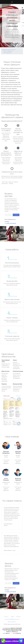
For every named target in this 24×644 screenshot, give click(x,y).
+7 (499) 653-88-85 (12, 26)
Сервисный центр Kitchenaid (9, 50)
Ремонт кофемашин (8, 51)
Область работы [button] (12, 622)
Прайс (12, 617)
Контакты (18, 617)
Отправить (16, 215)
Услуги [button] (6, 617)
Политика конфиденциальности (12, 619)
